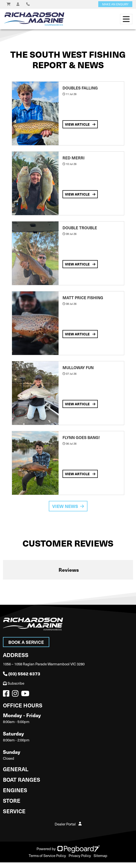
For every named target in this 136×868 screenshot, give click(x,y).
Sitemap (100, 856)
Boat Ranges (22, 779)
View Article (80, 124)
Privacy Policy (80, 856)
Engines (15, 790)
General (16, 769)
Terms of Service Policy (47, 856)
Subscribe (14, 683)
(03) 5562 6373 (22, 674)
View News (68, 506)
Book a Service (26, 642)
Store (12, 800)
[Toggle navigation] (126, 19)
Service (14, 811)
